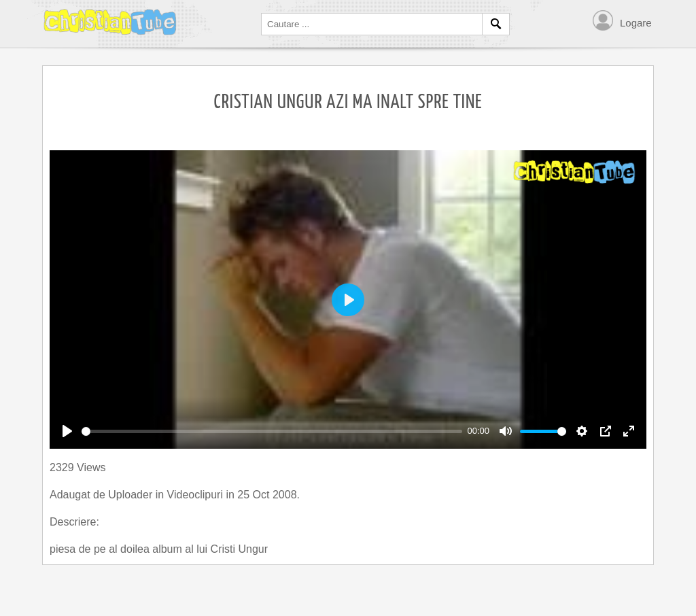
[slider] (272, 431)
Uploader (132, 495)
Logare (636, 23)
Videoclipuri (197, 495)
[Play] (67, 431)
